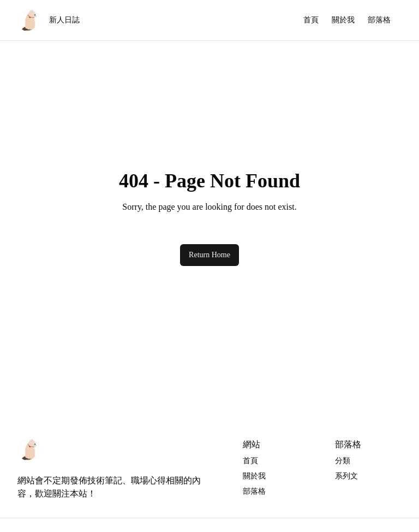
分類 (343, 461)
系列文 (346, 476)
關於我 (343, 20)
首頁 (311, 20)
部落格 (379, 20)
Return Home (209, 255)
